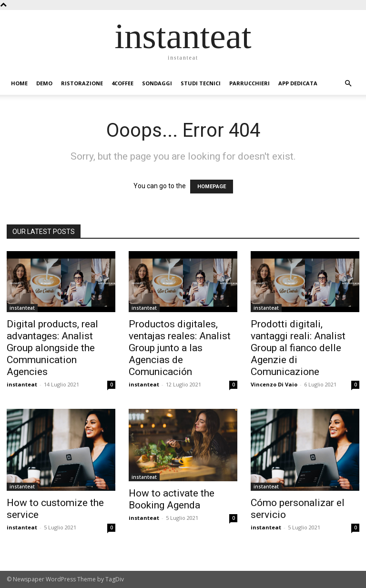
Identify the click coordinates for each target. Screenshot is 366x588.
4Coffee (122, 83)
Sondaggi (157, 83)
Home (19, 83)
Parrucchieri (249, 83)
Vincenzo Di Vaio (274, 384)
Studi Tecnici (201, 83)
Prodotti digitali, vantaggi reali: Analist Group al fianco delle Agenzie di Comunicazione (298, 348)
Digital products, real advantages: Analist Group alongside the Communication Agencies (52, 348)
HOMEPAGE (212, 187)
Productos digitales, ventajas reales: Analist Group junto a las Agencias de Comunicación (180, 348)
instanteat (22, 308)
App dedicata (298, 83)
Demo (44, 83)
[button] (348, 84)
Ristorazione (82, 83)
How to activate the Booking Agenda (172, 499)
